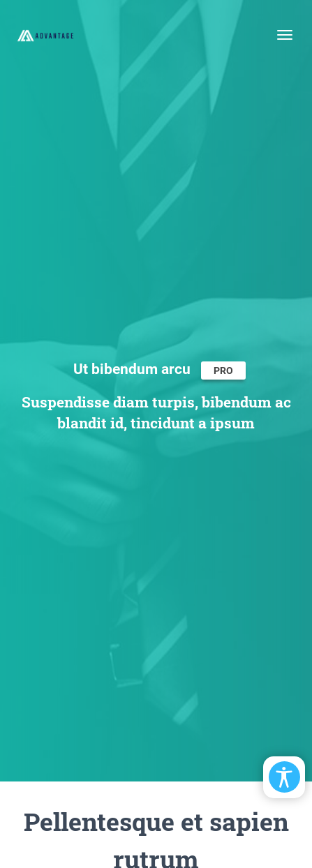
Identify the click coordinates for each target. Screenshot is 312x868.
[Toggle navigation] (285, 35)
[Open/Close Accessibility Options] (284, 777)
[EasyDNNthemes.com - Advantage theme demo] (45, 35)
